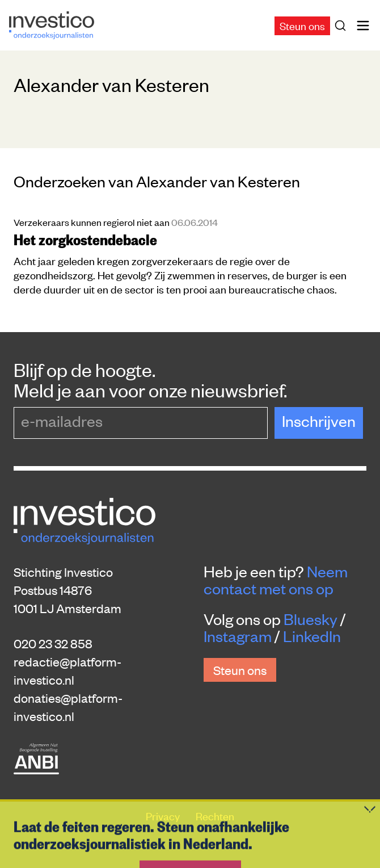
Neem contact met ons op (276, 580)
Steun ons (302, 25)
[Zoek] (343, 26)
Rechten (215, 815)
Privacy (164, 815)
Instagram (238, 636)
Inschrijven (319, 421)
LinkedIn (312, 636)
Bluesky (311, 619)
